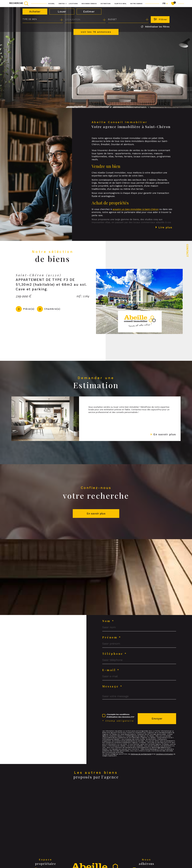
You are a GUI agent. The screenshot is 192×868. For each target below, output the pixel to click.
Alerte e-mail (120, 3)
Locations (73, 3)
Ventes (62, 3)
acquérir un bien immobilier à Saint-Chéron (136, 216)
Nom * (108, 621)
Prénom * (112, 637)
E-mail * (111, 670)
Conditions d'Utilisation (165, 754)
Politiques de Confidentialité (141, 754)
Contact (187, 251)
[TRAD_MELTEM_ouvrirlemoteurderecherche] (19, 4)
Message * (112, 686)
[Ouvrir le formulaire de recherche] (160, 20)
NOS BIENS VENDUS (89, 3)
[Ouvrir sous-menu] (66, 3)
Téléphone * (115, 654)
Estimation (106, 3)
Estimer (89, 11)
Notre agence (136, 3)
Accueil (51, 3)
